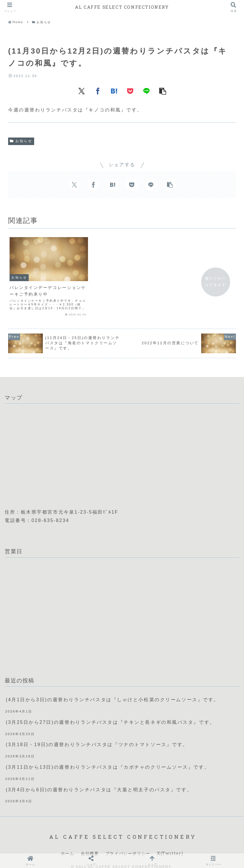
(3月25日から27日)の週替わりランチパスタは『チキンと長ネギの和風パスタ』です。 (110, 713)
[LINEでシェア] (146, 91)
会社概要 (90, 844)
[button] (163, 91)
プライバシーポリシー (128, 844)
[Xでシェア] (82, 91)
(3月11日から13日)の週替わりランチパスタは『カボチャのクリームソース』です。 (108, 758)
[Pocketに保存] (130, 91)
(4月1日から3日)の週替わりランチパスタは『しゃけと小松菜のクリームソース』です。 (112, 690)
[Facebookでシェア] (98, 91)
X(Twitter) (170, 844)
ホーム (68, 844)
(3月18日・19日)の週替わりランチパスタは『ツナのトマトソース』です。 (97, 735)
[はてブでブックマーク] (114, 91)
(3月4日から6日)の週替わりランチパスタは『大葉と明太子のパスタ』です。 (99, 780)
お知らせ (21, 141)
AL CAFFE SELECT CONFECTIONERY (122, 7)
